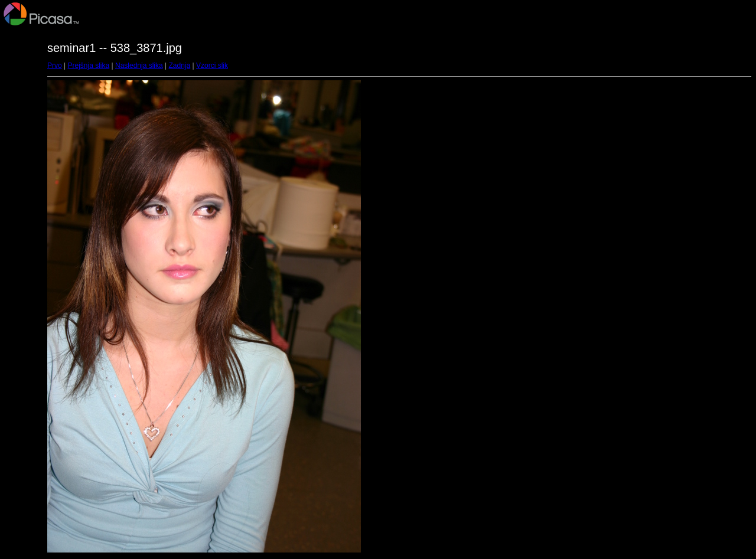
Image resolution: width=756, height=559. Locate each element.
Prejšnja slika (88, 66)
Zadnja (180, 66)
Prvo (55, 66)
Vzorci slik (212, 66)
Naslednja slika (139, 66)
